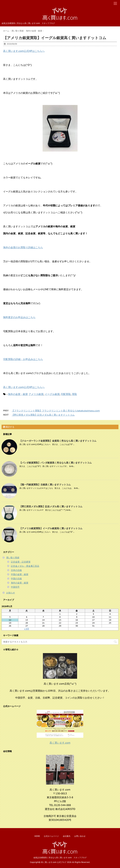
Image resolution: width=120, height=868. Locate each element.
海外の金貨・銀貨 (18, 394)
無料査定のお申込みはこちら (19, 317)
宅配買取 (66, 394)
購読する (9, 427)
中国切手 (15, 587)
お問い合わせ (80, 836)
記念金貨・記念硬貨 (21, 562)
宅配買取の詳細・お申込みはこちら (23, 359)
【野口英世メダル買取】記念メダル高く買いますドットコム (43, 415)
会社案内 (67, 836)
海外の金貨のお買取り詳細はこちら (23, 247)
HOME (37, 836)
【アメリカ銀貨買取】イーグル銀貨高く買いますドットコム (51, 528)
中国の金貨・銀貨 (20, 574)
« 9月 (27, 629)
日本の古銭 (16, 570)
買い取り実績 (13, 558)
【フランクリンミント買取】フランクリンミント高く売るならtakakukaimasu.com (56, 411)
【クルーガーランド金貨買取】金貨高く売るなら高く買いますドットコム (58, 441)
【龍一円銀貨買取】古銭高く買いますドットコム (45, 485)
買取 (74, 394)
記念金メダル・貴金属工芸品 (25, 566)
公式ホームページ (51, 836)
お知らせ (11, 593)
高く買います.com (60, 743)
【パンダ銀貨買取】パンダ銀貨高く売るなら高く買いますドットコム (56, 463)
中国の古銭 (16, 579)
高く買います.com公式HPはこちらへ (24, 51)
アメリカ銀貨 (36, 394)
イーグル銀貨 (52, 394)
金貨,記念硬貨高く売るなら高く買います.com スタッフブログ (60, 858)
